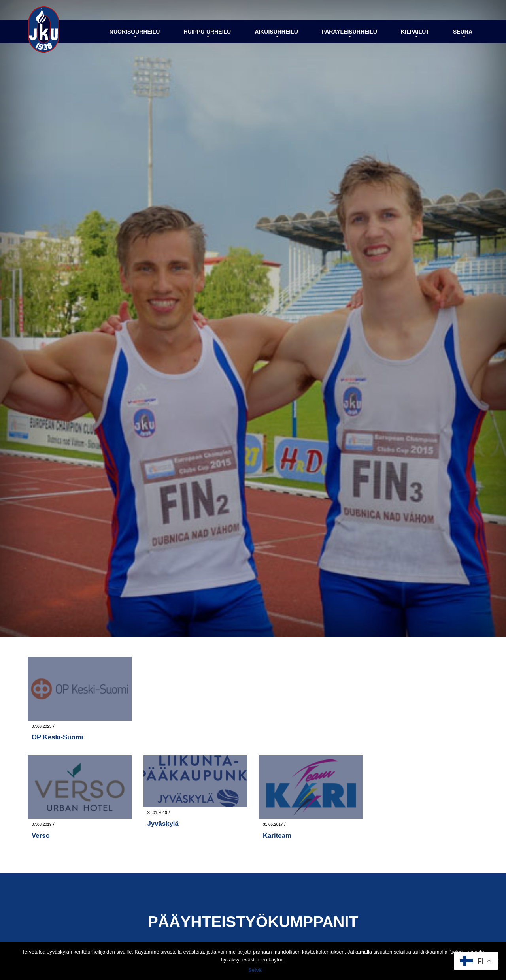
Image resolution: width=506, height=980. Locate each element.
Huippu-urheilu (207, 33)
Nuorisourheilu (135, 33)
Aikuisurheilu (276, 33)
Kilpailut (415, 33)
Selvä (255, 970)
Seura (463, 33)
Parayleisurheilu (349, 33)
